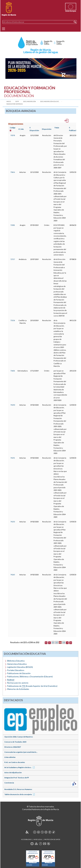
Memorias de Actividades (18, 689)
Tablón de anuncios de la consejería (20, 794)
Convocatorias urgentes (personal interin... (21, 752)
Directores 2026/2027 (13, 747)
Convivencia (9, 783)
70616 (13, 172)
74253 (13, 522)
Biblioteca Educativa (16, 661)
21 (53, 642)
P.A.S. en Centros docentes (15, 762)
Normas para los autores (18, 683)
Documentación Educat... (50, 101)
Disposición (47, 129)
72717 (13, 259)
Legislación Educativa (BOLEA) (20, 667)
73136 (13, 320)
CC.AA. (21, 129)
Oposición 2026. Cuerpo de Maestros (19, 737)
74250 (13, 405)
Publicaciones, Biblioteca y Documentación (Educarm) (30, 677)
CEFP (17, 101)
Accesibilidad (26, 839)
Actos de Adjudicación (13, 772)
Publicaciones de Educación (19, 673)
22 (57, 642)
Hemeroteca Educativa (17, 664)
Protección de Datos (52, 839)
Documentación (29, 101)
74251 (13, 458)
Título (57, 128)
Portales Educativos (16, 670)
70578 (13, 135)
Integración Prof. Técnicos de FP (17, 778)
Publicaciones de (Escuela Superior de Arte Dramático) (32, 686)
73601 (13, 371)
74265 (13, 575)
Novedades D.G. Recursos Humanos (18, 789)
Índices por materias (15, 104)
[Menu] (4, 29)
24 (64, 642)
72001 (13, 225)
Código (13, 128)
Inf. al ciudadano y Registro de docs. (20, 767)
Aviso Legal (38, 839)
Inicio (9, 101)
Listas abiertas (10, 757)
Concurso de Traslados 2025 (15, 742)
